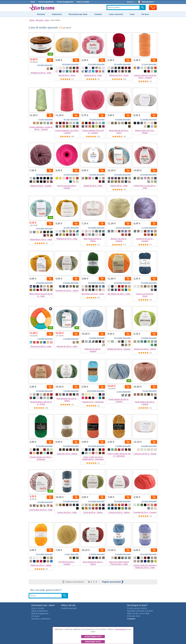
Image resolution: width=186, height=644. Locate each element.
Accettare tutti (93, 637)
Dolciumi (41, 14)
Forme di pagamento (65, 2)
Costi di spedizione (46, 2)
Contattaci (131, 619)
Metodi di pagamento (40, 613)
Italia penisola (146, 2)
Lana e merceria (116, 14)
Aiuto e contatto (83, 2)
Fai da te (145, 14)
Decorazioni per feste (78, 14)
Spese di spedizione (39, 611)
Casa (132, 14)
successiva (113, 582)
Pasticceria (57, 14)
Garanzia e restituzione (41, 619)
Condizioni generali (69, 608)
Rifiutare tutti (93, 642)
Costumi (98, 14)
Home (33, 2)
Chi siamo (35, 616)
